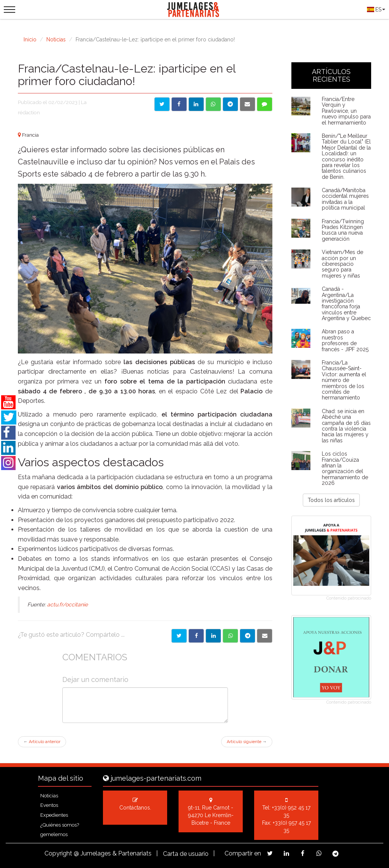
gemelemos (54, 834)
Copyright (58, 853)
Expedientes (54, 815)
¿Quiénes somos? (60, 825)
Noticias (56, 39)
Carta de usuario (186, 854)
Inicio (30, 39)
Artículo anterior (42, 742)
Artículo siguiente (247, 742)
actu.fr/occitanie (67, 604)
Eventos (49, 805)
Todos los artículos (331, 500)
